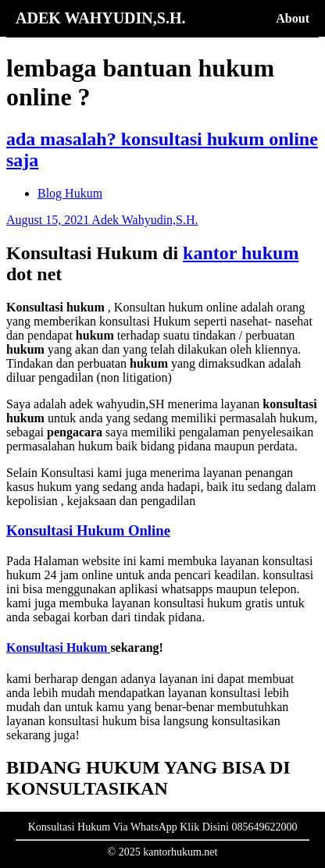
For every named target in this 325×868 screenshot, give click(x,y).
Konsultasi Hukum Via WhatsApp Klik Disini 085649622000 (163, 827)
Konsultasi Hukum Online (88, 530)
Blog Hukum (70, 193)
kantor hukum (241, 253)
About (293, 18)
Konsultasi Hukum (58, 647)
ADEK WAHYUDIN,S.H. (100, 18)
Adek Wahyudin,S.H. (145, 220)
